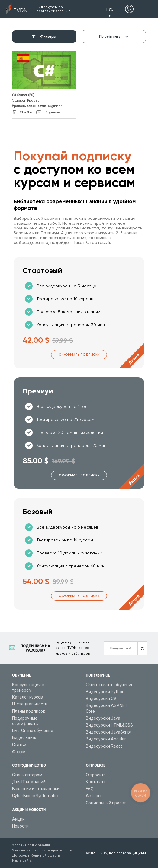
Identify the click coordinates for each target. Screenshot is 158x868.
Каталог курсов (27, 697)
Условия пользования (31, 845)
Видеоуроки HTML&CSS (109, 725)
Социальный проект (106, 803)
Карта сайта (22, 861)
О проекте (96, 775)
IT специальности (30, 704)
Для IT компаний (29, 782)
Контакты (95, 782)
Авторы (94, 796)
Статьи (19, 745)
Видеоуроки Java (103, 718)
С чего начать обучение (110, 685)
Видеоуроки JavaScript (109, 732)
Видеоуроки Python (105, 692)
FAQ (90, 789)
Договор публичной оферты (36, 855)
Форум (19, 752)
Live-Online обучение (33, 731)
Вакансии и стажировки (36, 789)
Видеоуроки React (104, 746)
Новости (20, 826)
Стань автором (27, 775)
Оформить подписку (79, 355)
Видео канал (25, 737)
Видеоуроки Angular (106, 739)
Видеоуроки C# (101, 699)
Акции (18, 819)
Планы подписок (29, 711)
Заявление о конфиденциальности (42, 850)
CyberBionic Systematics (36, 796)
